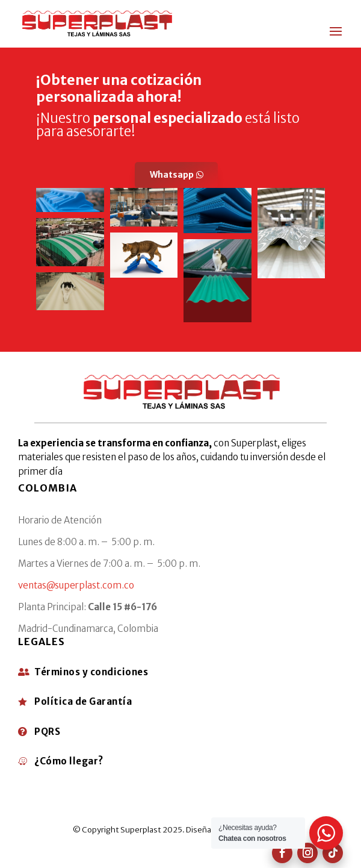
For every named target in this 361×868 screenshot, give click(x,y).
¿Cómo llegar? (69, 761)
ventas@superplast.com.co (76, 585)
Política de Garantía (83, 701)
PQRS (47, 732)
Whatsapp (172, 175)
